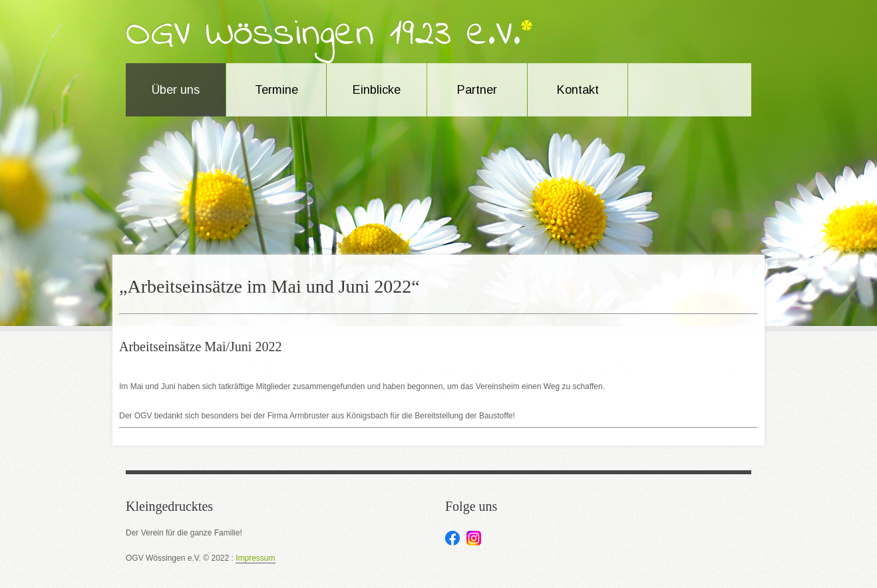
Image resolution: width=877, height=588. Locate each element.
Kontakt (578, 90)
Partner (477, 90)
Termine (276, 90)
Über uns (176, 90)
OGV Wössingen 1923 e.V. (323, 35)
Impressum (255, 558)
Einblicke (377, 90)
